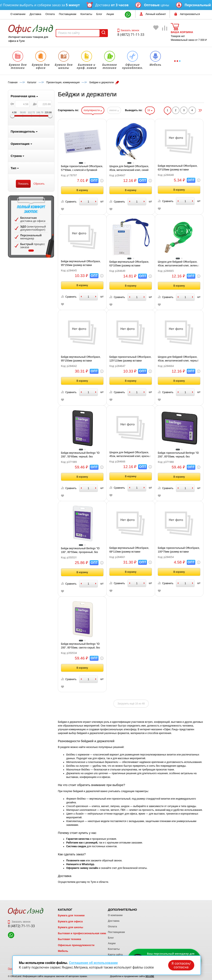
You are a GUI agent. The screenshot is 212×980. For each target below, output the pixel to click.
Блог (99, 14)
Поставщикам (68, 14)
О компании (18, 14)
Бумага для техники (71, 915)
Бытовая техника (69, 939)
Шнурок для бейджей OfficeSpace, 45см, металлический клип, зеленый (179, 264)
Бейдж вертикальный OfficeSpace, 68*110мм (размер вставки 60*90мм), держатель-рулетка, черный (129, 550)
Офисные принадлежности (76, 945)
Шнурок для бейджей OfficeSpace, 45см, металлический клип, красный (130, 454)
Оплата (50, 14)
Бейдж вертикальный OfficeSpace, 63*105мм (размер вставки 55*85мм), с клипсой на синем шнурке (129, 264)
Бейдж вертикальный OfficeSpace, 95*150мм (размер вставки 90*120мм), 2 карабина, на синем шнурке (81, 359)
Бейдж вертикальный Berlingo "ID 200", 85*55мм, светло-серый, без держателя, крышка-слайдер (80, 646)
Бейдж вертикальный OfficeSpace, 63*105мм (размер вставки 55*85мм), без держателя (178, 168)
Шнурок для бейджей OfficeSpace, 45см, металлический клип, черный (178, 359)
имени (114, 110)
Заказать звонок (128, 30)
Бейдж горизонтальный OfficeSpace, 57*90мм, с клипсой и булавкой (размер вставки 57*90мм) (82, 168)
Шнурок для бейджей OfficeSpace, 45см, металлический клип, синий (129, 168)
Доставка (35, 14)
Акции (110, 14)
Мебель (63, 951)
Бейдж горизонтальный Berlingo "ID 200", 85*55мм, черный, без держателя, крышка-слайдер (178, 455)
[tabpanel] (31, 226)
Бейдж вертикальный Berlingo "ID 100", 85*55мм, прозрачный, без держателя (80, 550)
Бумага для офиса (70, 921)
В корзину (82, 190)
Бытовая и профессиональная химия (83, 933)
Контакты (86, 14)
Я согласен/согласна (181, 965)
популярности (93, 110)
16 (150, 110)
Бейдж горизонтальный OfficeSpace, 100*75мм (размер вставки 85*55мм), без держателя (179, 550)
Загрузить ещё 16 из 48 (131, 704)
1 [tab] (31, 251)
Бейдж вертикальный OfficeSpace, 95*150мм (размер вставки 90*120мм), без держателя (81, 263)
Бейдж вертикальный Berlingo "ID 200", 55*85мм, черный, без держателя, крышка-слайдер (80, 455)
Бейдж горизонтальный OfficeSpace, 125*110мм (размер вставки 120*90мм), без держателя (130, 359)
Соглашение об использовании (93, 963)
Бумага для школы (70, 927)
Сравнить (69, 202)
